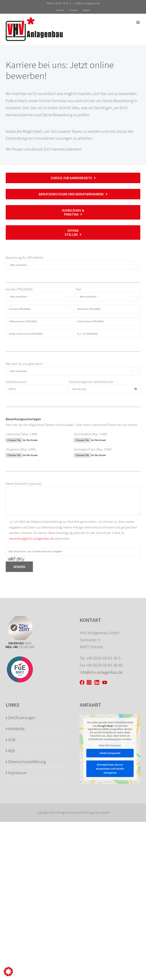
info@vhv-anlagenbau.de (87, 3)
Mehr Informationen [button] (110, 745)
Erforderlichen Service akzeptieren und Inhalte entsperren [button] (110, 768)
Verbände (16, 729)
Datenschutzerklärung (27, 762)
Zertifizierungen (22, 718)
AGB (12, 740)
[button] (8, 972)
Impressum (17, 773)
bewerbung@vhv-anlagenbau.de (31, 539)
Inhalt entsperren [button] (110, 753)
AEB (11, 751)
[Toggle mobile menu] (138, 22)
